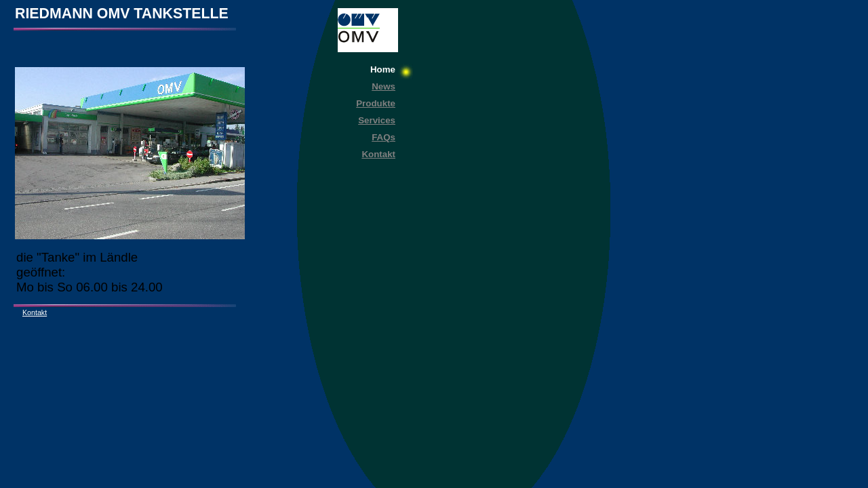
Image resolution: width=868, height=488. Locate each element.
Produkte (376, 103)
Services (377, 120)
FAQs (383, 137)
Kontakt (378, 154)
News (383, 86)
